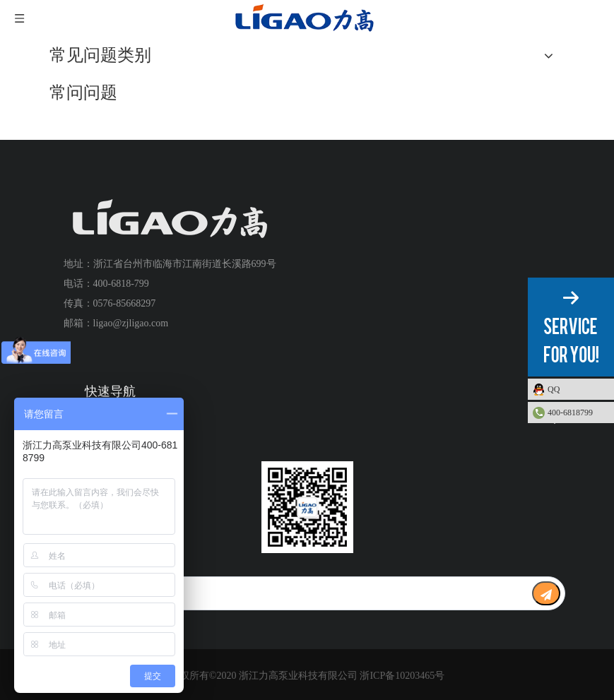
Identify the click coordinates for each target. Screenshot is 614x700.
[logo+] (170, 219)
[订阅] (546, 593)
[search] (282, 593)
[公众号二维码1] (307, 507)
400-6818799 (570, 413)
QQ (577, 389)
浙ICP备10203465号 (402, 676)
